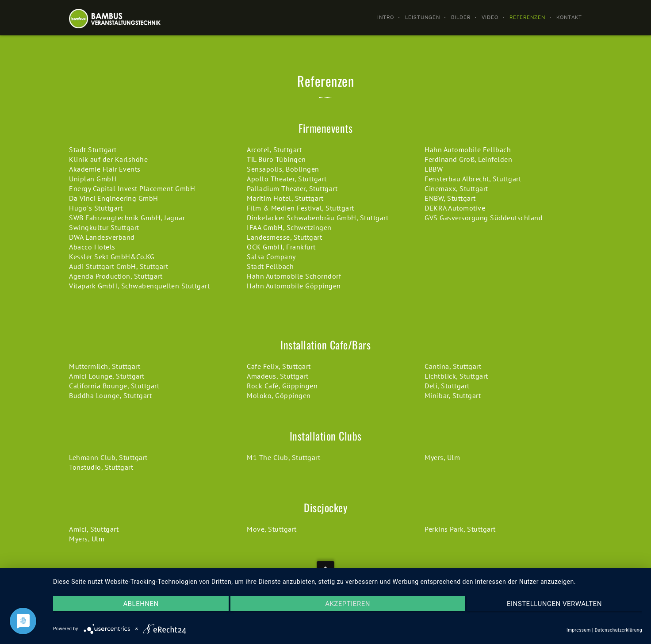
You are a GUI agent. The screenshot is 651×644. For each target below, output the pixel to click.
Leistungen (423, 17)
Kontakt (569, 17)
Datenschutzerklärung (618, 630)
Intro (386, 17)
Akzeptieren (348, 604)
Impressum (579, 630)
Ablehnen (141, 604)
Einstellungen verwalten (554, 604)
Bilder (461, 17)
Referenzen (527, 17)
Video (490, 17)
